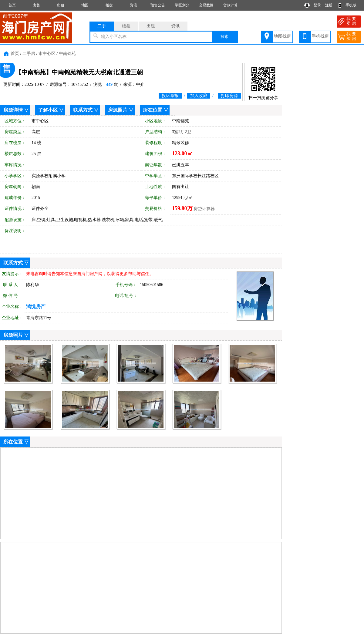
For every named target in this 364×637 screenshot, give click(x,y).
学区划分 (182, 5)
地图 (85, 5)
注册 (329, 5)
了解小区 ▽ (51, 110)
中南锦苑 (67, 54)
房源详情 (13, 110)
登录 (317, 5)
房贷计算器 (204, 209)
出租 (61, 5)
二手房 (29, 54)
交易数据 (206, 5)
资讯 (133, 5)
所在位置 (153, 110)
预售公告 (158, 5)
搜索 (224, 37)
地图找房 (282, 36)
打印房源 (229, 96)
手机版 (351, 5)
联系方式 (83, 110)
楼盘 (109, 5)
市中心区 (47, 54)
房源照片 (118, 110)
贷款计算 (231, 5)
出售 (36, 5)
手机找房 (320, 36)
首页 (12, 5)
